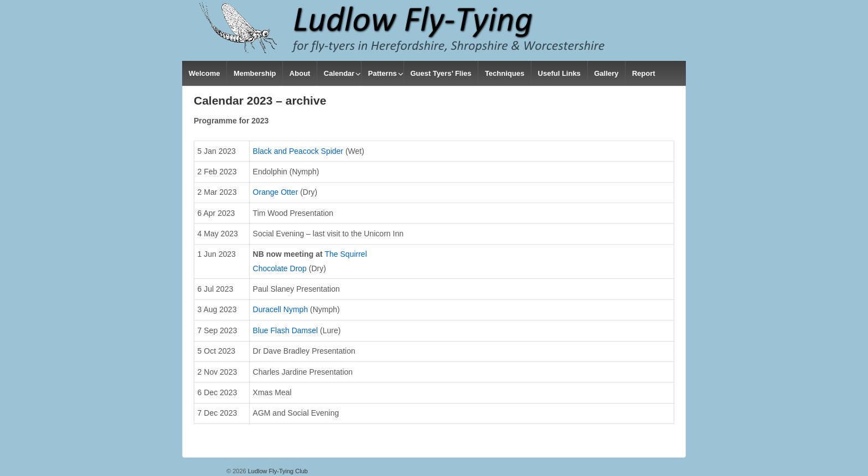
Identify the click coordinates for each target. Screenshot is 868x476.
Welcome (205, 73)
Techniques (505, 73)
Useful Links (559, 73)
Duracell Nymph (281, 309)
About (300, 73)
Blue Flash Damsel (286, 330)
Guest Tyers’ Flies (441, 73)
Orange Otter (276, 192)
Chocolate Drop (280, 268)
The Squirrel (346, 254)
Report (644, 73)
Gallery (606, 73)
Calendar (339, 73)
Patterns (383, 73)
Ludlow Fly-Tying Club (277, 471)
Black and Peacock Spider (298, 151)
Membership (255, 73)
